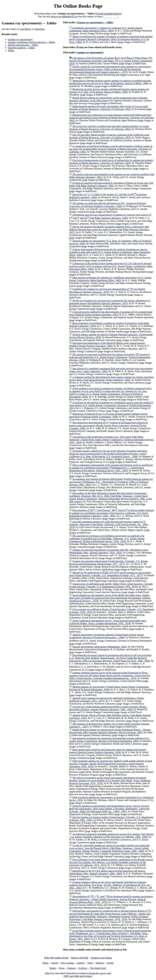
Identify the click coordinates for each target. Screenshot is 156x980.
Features (71, 968)
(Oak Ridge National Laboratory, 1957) (109, 229)
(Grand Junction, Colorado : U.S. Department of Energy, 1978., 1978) (111, 585)
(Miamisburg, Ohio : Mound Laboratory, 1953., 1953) (109, 551)
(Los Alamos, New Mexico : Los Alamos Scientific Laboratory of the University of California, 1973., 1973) (111, 862)
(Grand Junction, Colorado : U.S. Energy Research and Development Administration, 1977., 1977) (109, 563)
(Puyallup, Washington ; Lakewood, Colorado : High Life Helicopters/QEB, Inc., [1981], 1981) (110, 809)
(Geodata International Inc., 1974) (110, 675)
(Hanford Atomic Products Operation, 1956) (107, 345)
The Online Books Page (78, 6)
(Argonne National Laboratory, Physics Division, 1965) (110, 731)
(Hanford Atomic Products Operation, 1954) (108, 751)
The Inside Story (98, 968)
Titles (90, 963)
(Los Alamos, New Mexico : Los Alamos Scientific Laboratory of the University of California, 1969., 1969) (111, 836)
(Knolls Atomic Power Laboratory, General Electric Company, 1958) (109, 425)
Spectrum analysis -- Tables (21, 48)
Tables (11, 50)
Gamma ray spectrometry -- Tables (95, 22)
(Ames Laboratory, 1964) (111, 379)
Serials (110, 963)
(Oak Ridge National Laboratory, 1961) (111, 184)
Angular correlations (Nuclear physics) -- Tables (31, 42)
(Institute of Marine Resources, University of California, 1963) (109, 136)
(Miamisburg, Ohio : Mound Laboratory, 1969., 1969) (107, 872)
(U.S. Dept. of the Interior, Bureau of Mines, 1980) (110, 82)
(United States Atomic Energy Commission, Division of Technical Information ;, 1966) (107, 636)
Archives (83, 968)
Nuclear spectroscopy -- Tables (23, 45)
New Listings (67, 963)
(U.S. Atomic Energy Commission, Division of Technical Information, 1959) (110, 393)
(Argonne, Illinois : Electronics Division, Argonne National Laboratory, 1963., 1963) (108, 708)
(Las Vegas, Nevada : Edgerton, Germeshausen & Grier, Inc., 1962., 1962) (110, 885)
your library (25, 29)
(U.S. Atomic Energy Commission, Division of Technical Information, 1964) (109, 740)
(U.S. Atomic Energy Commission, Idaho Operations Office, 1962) (110, 279)
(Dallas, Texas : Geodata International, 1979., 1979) (108, 622)
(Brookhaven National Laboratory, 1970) (110, 302)
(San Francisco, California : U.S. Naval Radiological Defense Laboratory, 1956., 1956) (112, 513)
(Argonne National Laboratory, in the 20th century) (108, 99)
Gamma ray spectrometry (20, 39)
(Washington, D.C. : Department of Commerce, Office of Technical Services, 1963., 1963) (111, 482)
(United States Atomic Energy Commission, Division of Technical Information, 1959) (109, 688)
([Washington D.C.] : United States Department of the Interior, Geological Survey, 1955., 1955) (111, 468)
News (62, 968)
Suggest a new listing (101, 958)
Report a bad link (80, 958)
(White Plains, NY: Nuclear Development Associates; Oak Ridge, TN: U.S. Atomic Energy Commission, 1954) (111, 61)
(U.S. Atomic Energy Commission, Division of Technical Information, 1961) (111, 405)
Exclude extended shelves (108, 14)
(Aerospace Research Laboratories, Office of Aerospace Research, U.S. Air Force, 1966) (111, 39)
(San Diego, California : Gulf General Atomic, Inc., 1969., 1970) (109, 524)
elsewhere (40, 29)
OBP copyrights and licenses (78, 976)
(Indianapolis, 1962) (99, 647)
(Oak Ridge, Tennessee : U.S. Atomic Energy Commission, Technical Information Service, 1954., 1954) (107, 539)
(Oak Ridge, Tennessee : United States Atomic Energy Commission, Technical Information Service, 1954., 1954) (112, 440)
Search (55, 963)
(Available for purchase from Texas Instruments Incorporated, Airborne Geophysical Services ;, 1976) (110, 598)
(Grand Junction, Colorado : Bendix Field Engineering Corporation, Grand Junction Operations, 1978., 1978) (111, 764)
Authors (81, 963)
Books (53, 968)
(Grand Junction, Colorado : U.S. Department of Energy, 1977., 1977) (110, 574)
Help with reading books (56, 958)
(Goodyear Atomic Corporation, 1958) (108, 415)
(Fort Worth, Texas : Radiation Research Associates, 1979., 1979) (110, 781)
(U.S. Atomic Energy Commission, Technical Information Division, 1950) (110, 357)
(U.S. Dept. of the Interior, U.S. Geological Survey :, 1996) (108, 454)
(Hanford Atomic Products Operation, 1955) (111, 313)
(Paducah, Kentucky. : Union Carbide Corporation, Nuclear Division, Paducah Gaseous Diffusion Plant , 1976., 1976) (111, 899)
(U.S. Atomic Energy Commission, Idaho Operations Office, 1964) (106, 29)
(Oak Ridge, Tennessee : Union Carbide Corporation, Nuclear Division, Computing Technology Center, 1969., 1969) (109, 848)
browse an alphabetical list (64, 16)
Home (45, 963)
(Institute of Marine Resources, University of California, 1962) (109, 108)
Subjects (100, 963)
